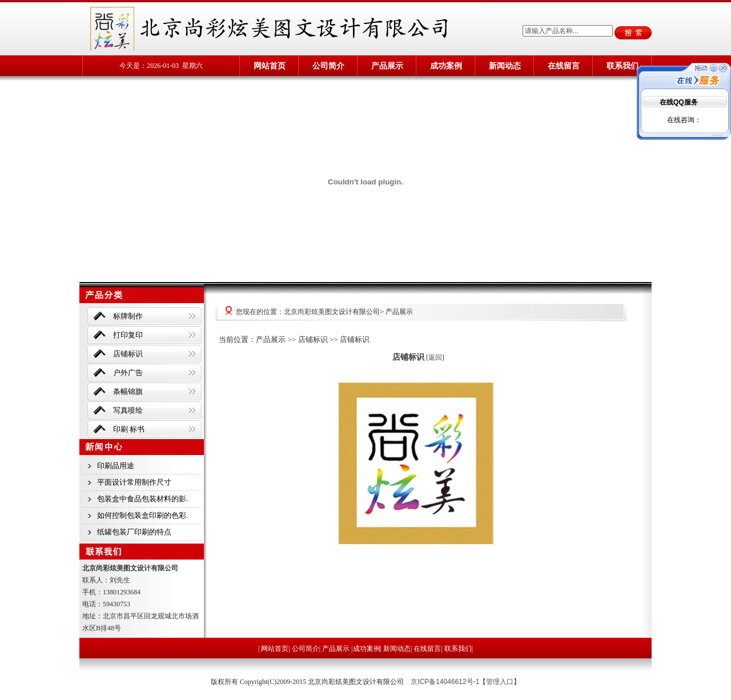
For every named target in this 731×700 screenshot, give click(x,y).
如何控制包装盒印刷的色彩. (143, 515)
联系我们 (622, 66)
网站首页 (270, 66)
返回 (435, 357)
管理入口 (500, 682)
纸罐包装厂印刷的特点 (134, 532)
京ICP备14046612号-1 (445, 682)
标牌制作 (128, 316)
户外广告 (128, 373)
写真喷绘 (128, 410)
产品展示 (387, 66)
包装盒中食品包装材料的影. (143, 499)
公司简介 (328, 66)
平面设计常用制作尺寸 (134, 482)
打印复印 (128, 335)
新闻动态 (505, 66)
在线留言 (564, 66)
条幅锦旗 (128, 391)
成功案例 (446, 66)
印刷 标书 (129, 429)
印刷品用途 (116, 466)
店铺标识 (128, 354)
